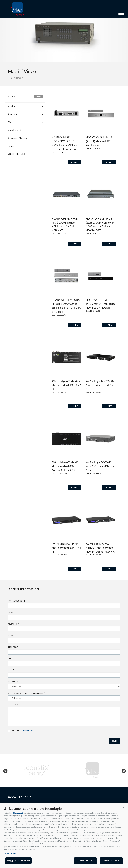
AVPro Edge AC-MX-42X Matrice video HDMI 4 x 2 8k (66, 385)
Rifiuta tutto (85, 861)
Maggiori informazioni (18, 861)
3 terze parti (18, 813)
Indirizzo (13, 647)
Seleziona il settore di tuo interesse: (26, 693)
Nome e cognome (17, 601)
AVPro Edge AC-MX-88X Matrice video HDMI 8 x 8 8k (101, 385)
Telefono (13, 624)
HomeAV (19, 78)
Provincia (13, 682)
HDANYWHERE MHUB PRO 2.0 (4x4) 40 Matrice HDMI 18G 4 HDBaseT (101, 304)
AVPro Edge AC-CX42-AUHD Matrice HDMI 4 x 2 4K (100, 466)
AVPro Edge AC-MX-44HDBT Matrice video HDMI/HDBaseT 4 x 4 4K (100, 548)
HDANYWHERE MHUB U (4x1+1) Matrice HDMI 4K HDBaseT (100, 141)
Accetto (9, 731)
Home (11, 78)
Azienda (12, 635)
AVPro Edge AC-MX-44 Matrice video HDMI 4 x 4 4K (66, 548)
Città (11, 670)
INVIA (114, 741)
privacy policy (30, 730)
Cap (10, 659)
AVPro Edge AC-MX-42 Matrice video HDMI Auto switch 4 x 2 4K (65, 466)
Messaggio (14, 705)
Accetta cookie (111, 861)
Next (123, 770)
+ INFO (75, 162)
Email (11, 612)
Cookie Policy (10, 853)
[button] (123, 808)
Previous (4, 770)
